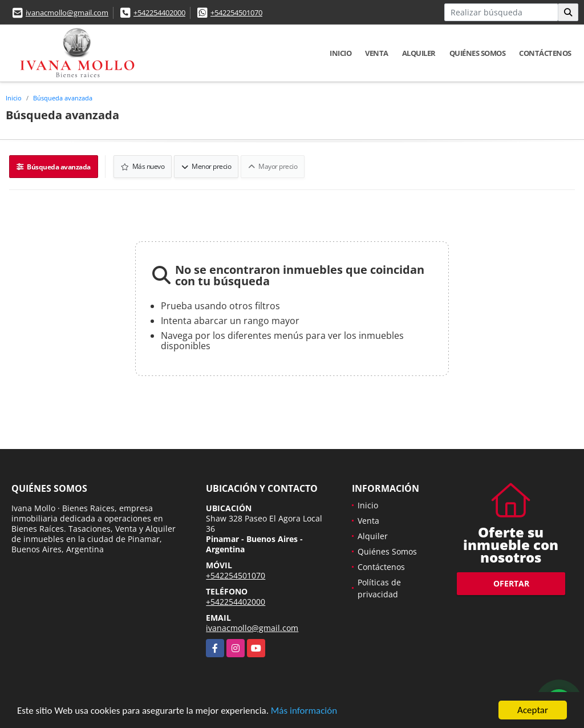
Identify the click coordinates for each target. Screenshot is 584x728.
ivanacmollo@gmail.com (67, 13)
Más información (304, 712)
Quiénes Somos (478, 53)
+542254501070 (236, 13)
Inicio (340, 53)
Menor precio (206, 166)
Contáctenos (545, 53)
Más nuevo (143, 166)
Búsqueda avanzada (63, 98)
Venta (377, 53)
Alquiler (419, 53)
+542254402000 (159, 13)
